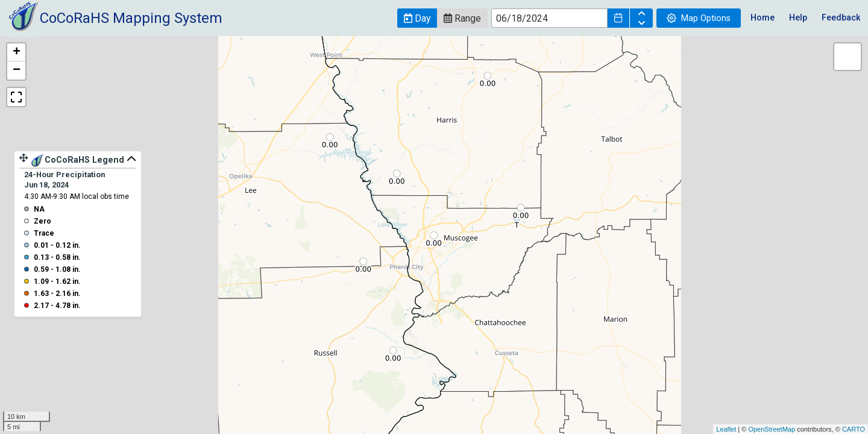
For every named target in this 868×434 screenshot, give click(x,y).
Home (763, 18)
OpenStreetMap (772, 429)
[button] (417, 18)
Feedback (841, 18)
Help (798, 18)
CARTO (854, 429)
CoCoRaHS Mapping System (131, 18)
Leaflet (726, 429)
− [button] (17, 71)
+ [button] (17, 52)
